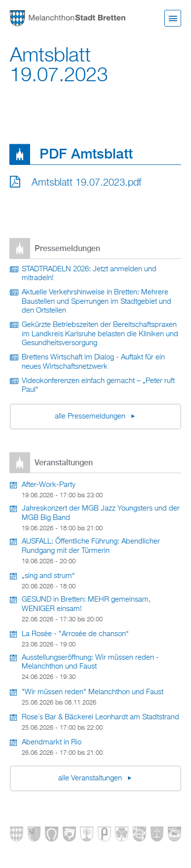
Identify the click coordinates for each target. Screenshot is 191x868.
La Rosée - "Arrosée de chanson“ (75, 634)
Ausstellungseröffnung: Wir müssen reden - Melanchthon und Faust (90, 662)
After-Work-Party (49, 485)
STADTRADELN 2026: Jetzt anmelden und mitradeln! (89, 274)
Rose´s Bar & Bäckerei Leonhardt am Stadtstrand (100, 717)
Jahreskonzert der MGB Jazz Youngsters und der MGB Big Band (101, 513)
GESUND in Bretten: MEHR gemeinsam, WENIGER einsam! (86, 604)
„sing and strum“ (48, 576)
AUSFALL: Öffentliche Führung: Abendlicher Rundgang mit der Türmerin (91, 546)
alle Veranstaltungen (91, 778)
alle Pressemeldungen (91, 417)
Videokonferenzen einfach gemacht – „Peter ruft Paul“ (98, 386)
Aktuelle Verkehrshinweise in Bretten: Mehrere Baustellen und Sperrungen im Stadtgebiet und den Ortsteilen (96, 302)
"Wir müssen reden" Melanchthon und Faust (93, 692)
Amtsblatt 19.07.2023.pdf (86, 183)
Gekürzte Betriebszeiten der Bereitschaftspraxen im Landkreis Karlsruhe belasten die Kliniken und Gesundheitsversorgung (100, 334)
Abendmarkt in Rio (52, 742)
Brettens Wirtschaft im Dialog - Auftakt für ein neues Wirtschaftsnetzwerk (93, 362)
